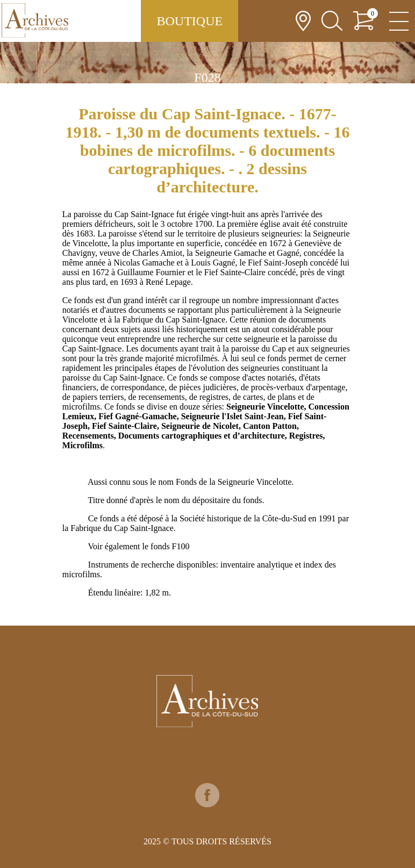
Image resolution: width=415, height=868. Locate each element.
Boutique (189, 21)
